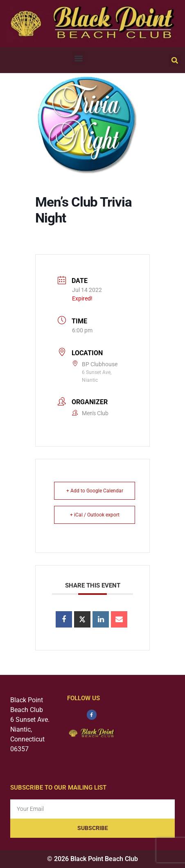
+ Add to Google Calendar (95, 491)
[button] (79, 58)
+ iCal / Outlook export (95, 515)
